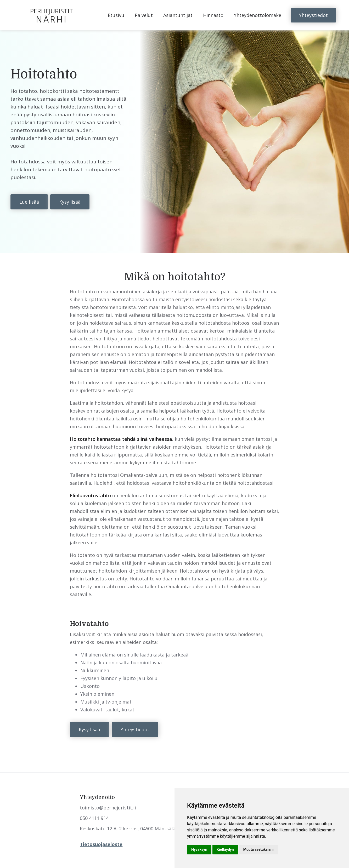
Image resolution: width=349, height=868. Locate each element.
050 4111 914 (94, 818)
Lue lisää (29, 202)
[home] (54, 15)
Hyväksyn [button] (199, 849)
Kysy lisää (70, 202)
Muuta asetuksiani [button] (258, 849)
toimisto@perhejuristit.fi (108, 808)
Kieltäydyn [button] (225, 849)
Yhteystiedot (313, 15)
